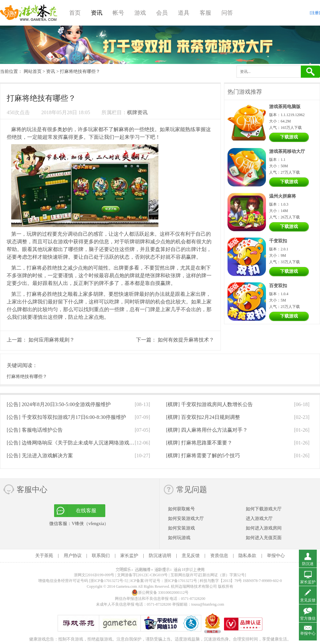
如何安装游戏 (181, 528)
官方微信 (308, 618)
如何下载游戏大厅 (264, 509)
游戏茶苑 (29, 13)
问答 (227, 13)
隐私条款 (247, 556)
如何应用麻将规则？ (52, 340)
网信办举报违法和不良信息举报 (142, 599)
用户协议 (73, 556)
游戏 (140, 13)
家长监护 (129, 556)
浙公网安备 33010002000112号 (160, 593)
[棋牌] (209, 404)
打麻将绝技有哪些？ (27, 377)
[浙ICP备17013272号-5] (108, 581)
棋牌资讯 (137, 112)
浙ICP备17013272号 (181, 581)
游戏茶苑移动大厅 (287, 151)
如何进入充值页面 (264, 538)
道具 (184, 13)
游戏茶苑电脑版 (285, 107)
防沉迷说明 (160, 556)
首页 (75, 13)
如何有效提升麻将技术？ (186, 340)
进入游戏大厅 (259, 518)
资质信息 (219, 556)
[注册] (315, 13)
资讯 (97, 13)
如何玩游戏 (179, 538)
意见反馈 (191, 556)
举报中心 (276, 556)
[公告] (59, 404)
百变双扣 (278, 286)
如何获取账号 (181, 509)
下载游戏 (289, 137)
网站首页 (33, 71)
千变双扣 (278, 241)
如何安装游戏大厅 (186, 518)
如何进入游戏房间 (264, 528)
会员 (162, 13)
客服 (205, 13)
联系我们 (101, 556)
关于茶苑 (44, 556)
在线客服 (86, 510)
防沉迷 (308, 564)
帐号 (118, 13)
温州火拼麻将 (283, 196)
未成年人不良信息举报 (116, 604)
